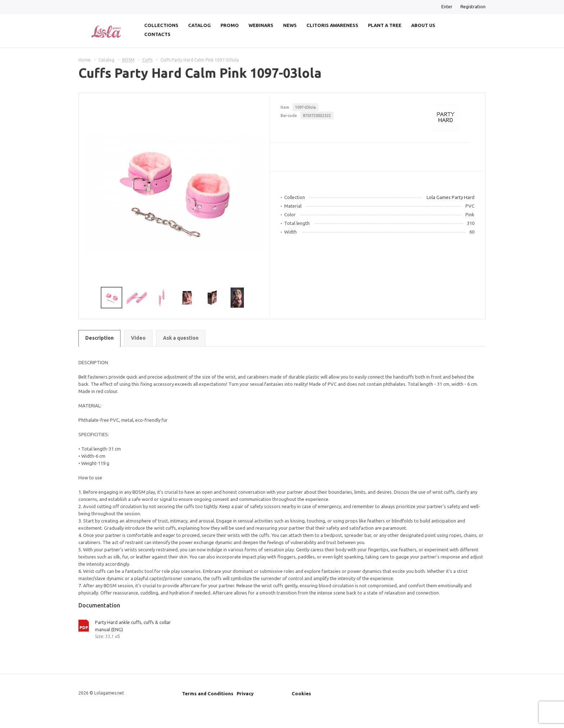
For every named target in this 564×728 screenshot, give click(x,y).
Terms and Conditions (208, 693)
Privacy (245, 693)
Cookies (301, 693)
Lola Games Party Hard (451, 197)
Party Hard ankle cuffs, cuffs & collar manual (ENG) (133, 626)
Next (261, 298)
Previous (88, 298)
